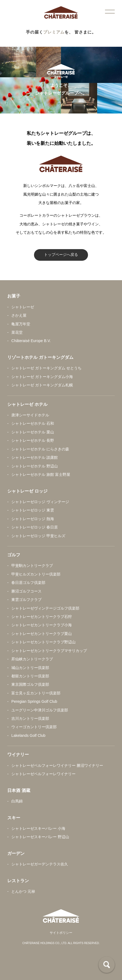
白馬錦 (17, 801)
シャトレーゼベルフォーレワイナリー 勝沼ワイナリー (57, 765)
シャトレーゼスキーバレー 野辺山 (40, 837)
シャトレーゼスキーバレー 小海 (38, 828)
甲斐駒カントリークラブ (32, 566)
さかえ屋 (19, 315)
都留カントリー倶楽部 (30, 676)
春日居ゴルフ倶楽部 (28, 583)
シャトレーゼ (23, 307)
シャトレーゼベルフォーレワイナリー (43, 774)
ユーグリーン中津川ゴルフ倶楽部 (40, 710)
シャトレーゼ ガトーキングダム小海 (42, 377)
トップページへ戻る (61, 255)
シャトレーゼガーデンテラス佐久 (40, 864)
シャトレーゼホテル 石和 (33, 423)
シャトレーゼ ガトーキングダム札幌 (42, 385)
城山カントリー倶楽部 (30, 668)
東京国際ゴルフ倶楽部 (30, 684)
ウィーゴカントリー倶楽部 (34, 727)
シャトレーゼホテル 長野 (33, 440)
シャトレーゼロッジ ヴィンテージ (40, 502)
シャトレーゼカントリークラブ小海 (42, 625)
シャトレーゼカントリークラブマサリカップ (49, 651)
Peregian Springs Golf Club (34, 701)
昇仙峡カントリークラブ (32, 659)
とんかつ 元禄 (23, 891)
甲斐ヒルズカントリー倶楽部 (36, 574)
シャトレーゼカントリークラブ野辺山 (43, 642)
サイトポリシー (61, 933)
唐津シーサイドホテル (30, 415)
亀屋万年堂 (21, 324)
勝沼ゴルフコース (26, 591)
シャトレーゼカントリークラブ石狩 (42, 617)
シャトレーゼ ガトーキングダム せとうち (46, 368)
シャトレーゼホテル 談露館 (35, 457)
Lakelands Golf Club (28, 735)
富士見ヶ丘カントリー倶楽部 (36, 693)
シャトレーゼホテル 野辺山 (35, 466)
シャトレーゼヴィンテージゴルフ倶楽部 (45, 608)
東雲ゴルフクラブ (26, 600)
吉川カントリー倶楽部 (30, 718)
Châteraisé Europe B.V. (31, 341)
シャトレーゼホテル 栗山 (33, 432)
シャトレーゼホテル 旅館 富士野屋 (41, 474)
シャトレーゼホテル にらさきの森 (40, 449)
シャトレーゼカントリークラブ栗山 (42, 634)
